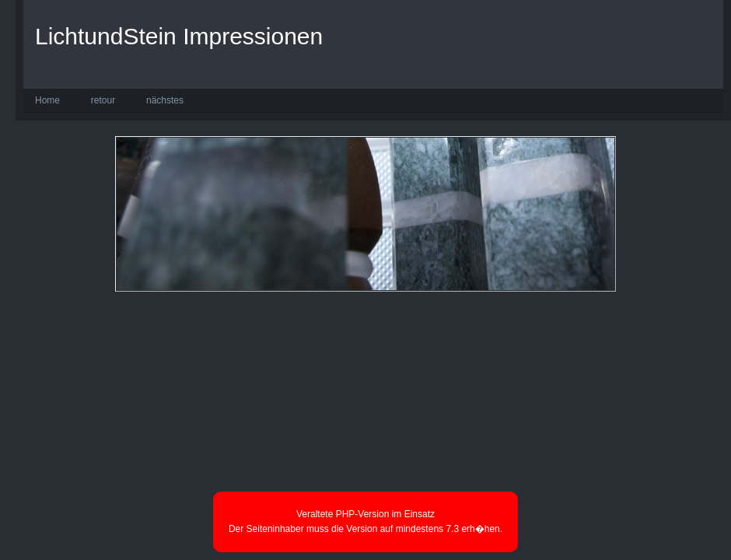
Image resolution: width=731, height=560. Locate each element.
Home (47, 100)
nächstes (165, 100)
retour (103, 100)
